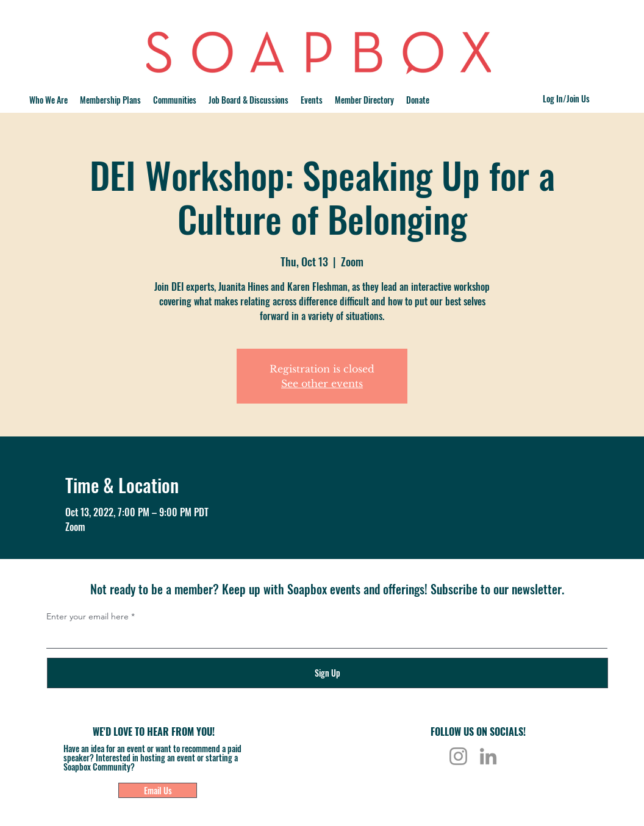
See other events (322, 383)
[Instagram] (458, 756)
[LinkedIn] (488, 756)
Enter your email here (88, 616)
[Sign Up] (327, 673)
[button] (175, 100)
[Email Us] (158, 790)
